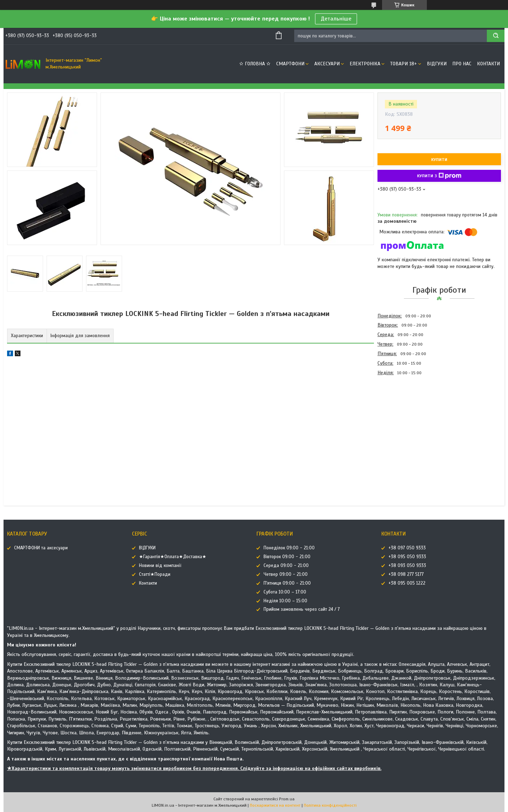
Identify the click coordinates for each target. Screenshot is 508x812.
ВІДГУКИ (437, 64)
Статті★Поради (155, 574)
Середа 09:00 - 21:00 (286, 566)
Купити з (439, 176)
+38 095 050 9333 (407, 557)
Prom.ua (287, 799)
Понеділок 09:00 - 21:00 (289, 548)
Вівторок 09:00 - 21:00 (287, 557)
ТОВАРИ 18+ (404, 64)
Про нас (462, 64)
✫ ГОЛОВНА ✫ (255, 64)
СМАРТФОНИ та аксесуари (41, 548)
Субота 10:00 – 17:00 (285, 592)
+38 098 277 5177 (406, 574)
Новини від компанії (160, 566)
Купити (439, 160)
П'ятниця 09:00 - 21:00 (287, 583)
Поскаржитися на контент (275, 805)
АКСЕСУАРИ (327, 64)
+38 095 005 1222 (407, 583)
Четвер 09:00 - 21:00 (286, 574)
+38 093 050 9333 (407, 566)
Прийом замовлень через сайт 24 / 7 (302, 609)
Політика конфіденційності (330, 805)
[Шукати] (496, 36)
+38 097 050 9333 (407, 548)
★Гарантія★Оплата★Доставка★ (173, 557)
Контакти (488, 64)
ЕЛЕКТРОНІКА (365, 64)
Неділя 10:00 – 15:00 (285, 601)
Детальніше (336, 19)
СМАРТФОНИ (290, 64)
